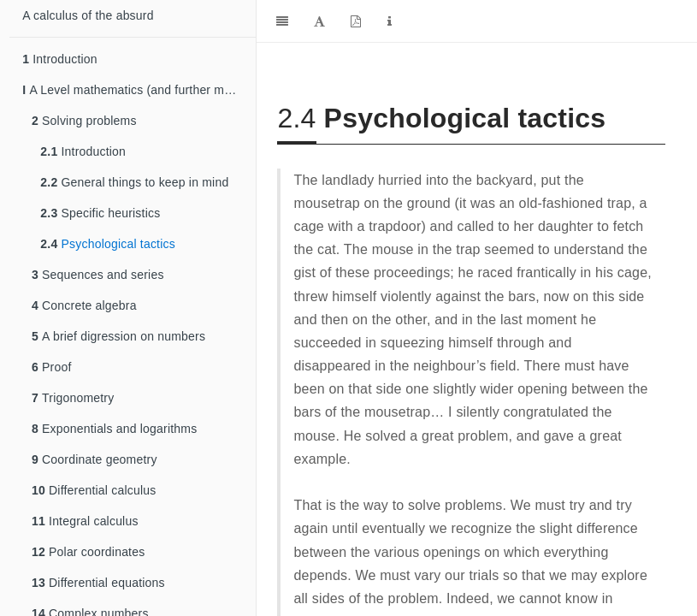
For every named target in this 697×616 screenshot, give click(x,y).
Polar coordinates (88, 552)
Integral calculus (85, 521)
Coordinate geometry (95, 459)
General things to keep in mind (134, 182)
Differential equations (98, 583)
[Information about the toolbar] (390, 21)
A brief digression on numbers (118, 336)
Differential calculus (94, 490)
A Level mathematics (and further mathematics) (139, 90)
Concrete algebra (84, 305)
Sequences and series (98, 275)
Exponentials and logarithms (114, 429)
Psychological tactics (108, 244)
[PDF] (356, 21)
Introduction (60, 59)
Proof (52, 367)
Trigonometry (73, 398)
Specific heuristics (100, 213)
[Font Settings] (319, 21)
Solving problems (84, 121)
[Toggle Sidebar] (282, 21)
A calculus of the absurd (88, 15)
